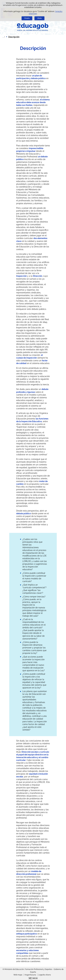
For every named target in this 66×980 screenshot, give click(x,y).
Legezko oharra (45, 975)
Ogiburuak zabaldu (4, 37)
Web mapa (18, 975)
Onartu (27, 18)
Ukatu (40, 18)
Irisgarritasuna (30, 975)
